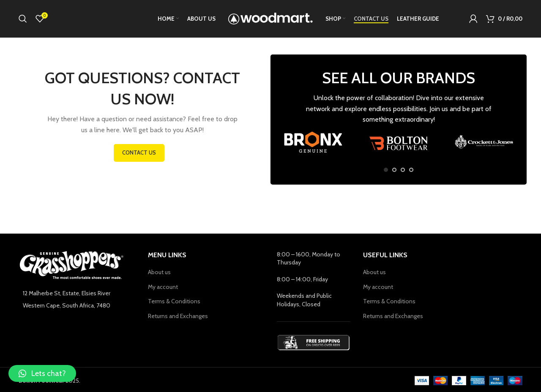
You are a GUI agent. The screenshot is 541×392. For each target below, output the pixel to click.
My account (163, 287)
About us (159, 272)
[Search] (23, 19)
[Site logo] (270, 18)
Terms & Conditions (174, 302)
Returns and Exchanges (178, 316)
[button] (42, 373)
